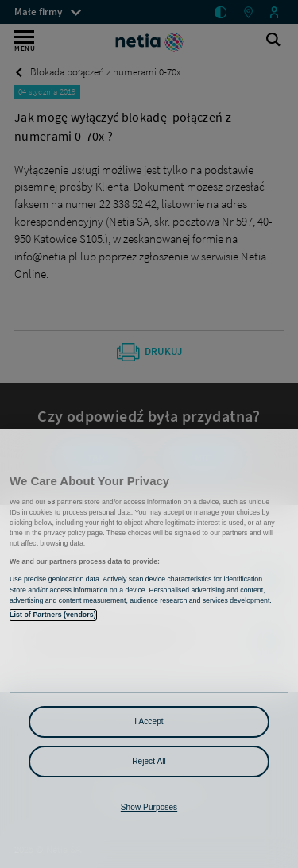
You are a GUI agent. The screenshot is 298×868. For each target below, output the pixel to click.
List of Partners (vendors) (53, 615)
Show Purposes (149, 807)
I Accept (149, 721)
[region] (149, 648)
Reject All (149, 761)
